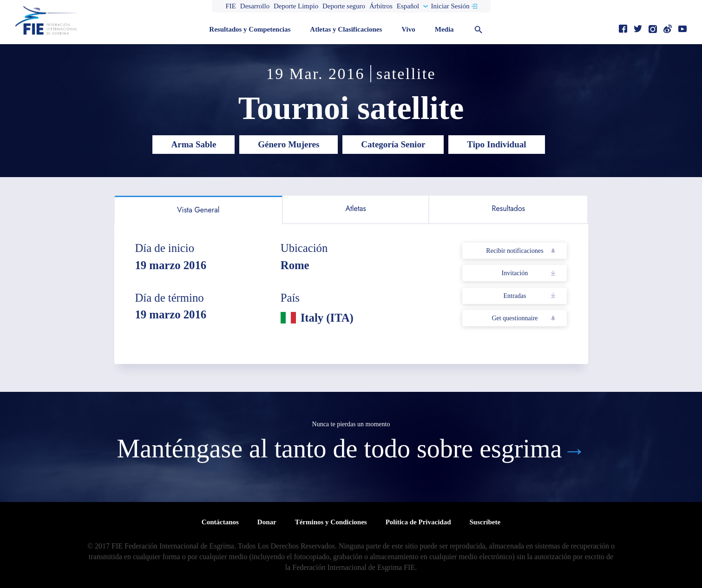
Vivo (408, 29)
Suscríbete (485, 522)
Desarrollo (255, 6)
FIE (231, 6)
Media (444, 29)
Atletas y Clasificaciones (346, 29)
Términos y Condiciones (331, 522)
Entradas (515, 296)
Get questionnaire (515, 318)
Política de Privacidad (418, 522)
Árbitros (381, 6)
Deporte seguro (344, 6)
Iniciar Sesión (450, 6)
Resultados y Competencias (250, 29)
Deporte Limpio (296, 6)
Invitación (515, 273)
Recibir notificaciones (515, 251)
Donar (267, 522)
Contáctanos (220, 522)
